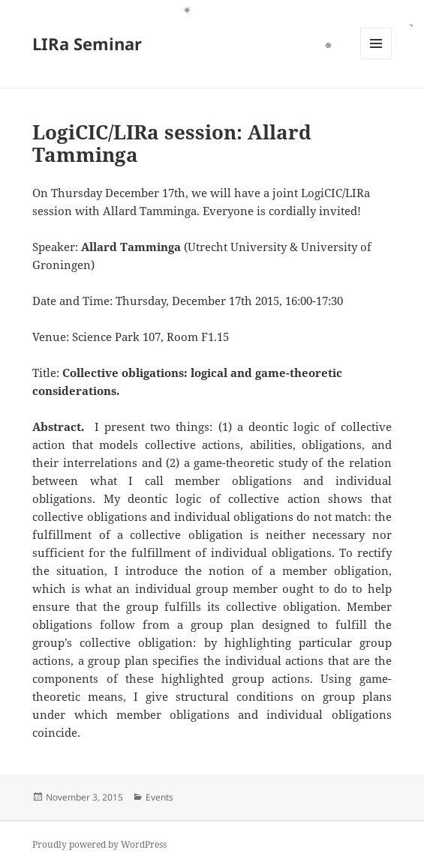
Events (159, 797)
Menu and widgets (376, 59)
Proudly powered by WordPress (99, 844)
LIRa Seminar (87, 43)
